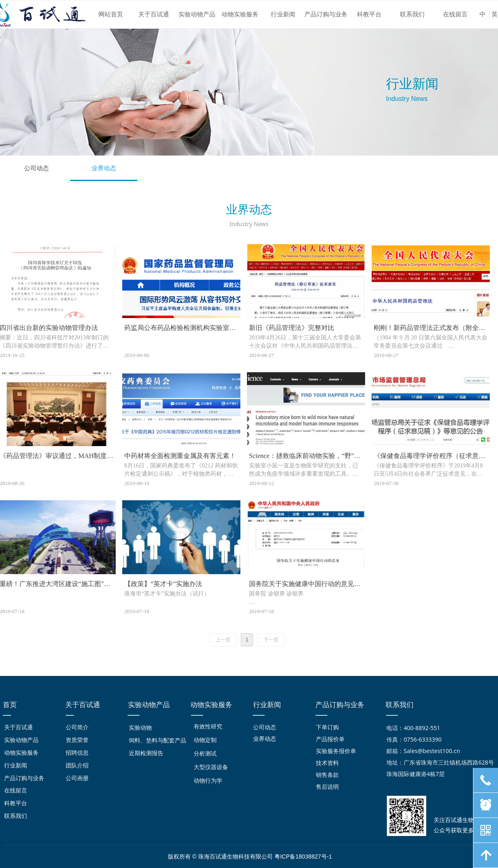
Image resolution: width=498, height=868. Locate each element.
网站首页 (111, 14)
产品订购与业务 (326, 14)
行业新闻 (283, 14)
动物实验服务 (240, 14)
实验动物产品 (197, 14)
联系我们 (412, 14)
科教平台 (369, 14)
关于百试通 (154, 14)
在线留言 (455, 14)
